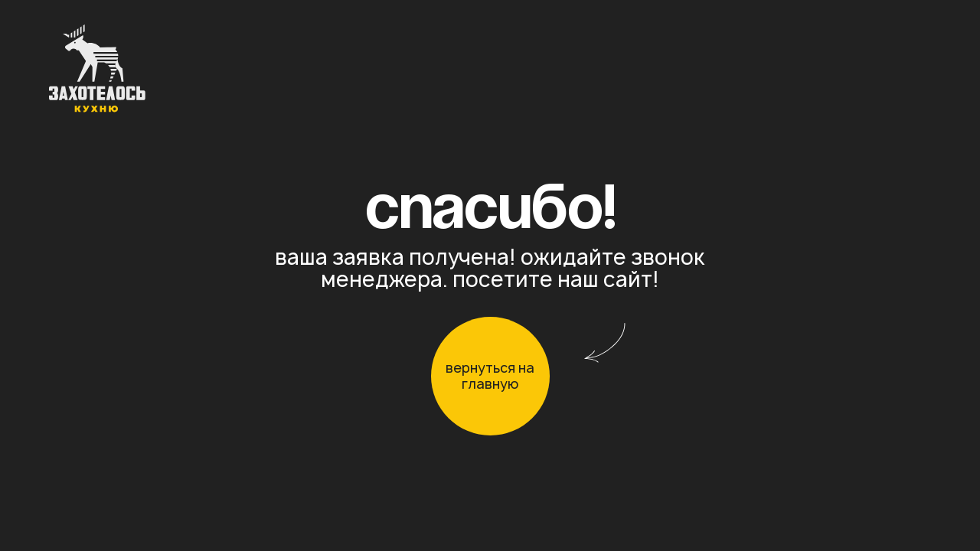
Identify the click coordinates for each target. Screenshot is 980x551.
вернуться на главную (490, 376)
